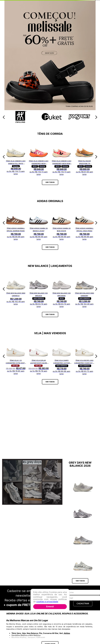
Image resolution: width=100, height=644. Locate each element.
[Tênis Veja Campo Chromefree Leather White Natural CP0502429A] (61, 356)
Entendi (50, 607)
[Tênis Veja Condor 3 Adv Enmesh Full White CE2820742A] (16, 157)
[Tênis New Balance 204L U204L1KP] (83, 509)
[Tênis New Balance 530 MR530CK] (39, 289)
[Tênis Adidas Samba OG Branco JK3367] (39, 223)
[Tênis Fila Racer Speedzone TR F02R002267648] (84, 157)
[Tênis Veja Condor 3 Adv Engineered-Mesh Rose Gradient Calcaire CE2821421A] (61, 157)
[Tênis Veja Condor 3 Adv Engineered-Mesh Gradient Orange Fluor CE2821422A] (39, 157)
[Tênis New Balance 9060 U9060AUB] (83, 551)
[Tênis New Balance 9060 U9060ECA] (16, 289)
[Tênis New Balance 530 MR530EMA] (61, 289)
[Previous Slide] (4, 117)
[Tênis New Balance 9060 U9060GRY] (84, 289)
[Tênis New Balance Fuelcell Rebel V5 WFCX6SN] (83, 483)
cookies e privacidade (47, 602)
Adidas (67, 612)
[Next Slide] (96, 117)
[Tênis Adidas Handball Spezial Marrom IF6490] (16, 223)
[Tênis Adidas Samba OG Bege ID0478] (61, 223)
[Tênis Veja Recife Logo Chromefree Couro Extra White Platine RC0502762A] (84, 356)
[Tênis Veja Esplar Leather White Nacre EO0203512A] (39, 356)
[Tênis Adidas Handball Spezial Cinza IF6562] (84, 223)
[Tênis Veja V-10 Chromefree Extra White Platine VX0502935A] (16, 356)
